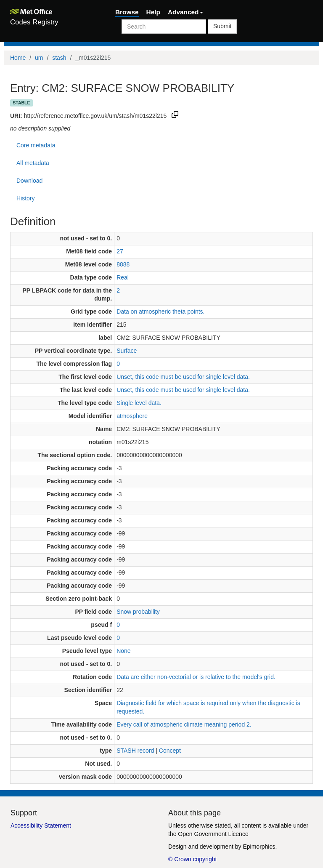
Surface (127, 351)
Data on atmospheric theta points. (160, 312)
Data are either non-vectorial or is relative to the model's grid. (196, 677)
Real (123, 277)
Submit (222, 26)
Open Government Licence (213, 834)
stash (59, 58)
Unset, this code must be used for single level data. (183, 377)
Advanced (185, 12)
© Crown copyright (192, 859)
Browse (127, 12)
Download (29, 181)
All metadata (33, 163)
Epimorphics (259, 847)
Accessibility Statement (41, 825)
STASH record (135, 751)
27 (120, 251)
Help (153, 12)
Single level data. (139, 403)
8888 (123, 264)
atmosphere (132, 416)
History (26, 198)
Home (18, 58)
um (39, 58)
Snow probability (138, 612)
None (123, 651)
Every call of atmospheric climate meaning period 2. (184, 724)
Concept (170, 751)
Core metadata (36, 145)
